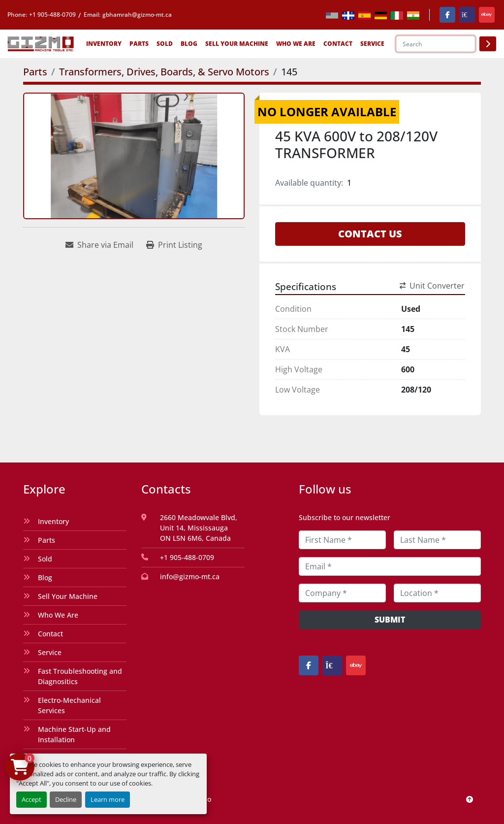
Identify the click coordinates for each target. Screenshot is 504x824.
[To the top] (470, 799)
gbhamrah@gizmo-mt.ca (137, 15)
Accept (31, 799)
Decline (66, 799)
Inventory (104, 44)
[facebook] (447, 15)
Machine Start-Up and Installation (74, 734)
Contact (338, 44)
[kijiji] (467, 15)
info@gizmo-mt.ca (190, 577)
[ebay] (487, 15)
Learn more (108, 799)
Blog (189, 44)
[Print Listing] (174, 245)
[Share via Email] (99, 245)
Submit (390, 620)
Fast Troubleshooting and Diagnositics (80, 676)
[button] (104, 44)
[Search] (436, 44)
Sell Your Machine (237, 44)
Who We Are (296, 44)
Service (50, 652)
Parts (139, 44)
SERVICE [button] (372, 44)
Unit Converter (432, 286)
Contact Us (370, 234)
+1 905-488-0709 (52, 15)
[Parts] (35, 72)
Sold (165, 44)
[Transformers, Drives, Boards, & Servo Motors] (164, 72)
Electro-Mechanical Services (69, 705)
